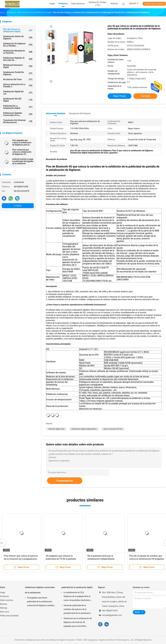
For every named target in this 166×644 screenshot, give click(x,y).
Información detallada (56, 113)
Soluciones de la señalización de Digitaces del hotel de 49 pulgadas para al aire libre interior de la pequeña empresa (78, 623)
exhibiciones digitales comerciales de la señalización (40, 590)
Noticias (4, 604)
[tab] (104, 175)
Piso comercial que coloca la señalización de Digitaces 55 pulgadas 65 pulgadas (22, 152)
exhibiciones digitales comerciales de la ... (18, 114)
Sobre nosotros (7, 600)
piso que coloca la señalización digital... (18, 30)
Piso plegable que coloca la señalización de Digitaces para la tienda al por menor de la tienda (22, 143)
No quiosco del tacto (18, 79)
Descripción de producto (80, 113)
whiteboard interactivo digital (18, 66)
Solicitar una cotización (154, 4)
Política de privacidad (9, 616)
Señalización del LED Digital (18, 100)
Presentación (65, 481)
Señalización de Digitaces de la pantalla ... (18, 45)
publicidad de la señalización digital (18, 107)
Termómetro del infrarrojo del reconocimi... (18, 121)
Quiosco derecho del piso (113, 429)
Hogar (3, 592)
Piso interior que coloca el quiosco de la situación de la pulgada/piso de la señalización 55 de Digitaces (21, 559)
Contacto (18, 206)
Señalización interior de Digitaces (18, 37)
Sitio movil (4, 612)
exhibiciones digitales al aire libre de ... (18, 59)
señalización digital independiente (84, 429)
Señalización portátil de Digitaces (18, 73)
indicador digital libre (56, 429)
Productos (4, 596)
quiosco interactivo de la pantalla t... (18, 85)
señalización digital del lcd (18, 93)
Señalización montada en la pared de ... (18, 52)
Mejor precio (119, 96)
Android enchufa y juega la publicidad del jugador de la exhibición (23, 161)
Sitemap (4, 608)
